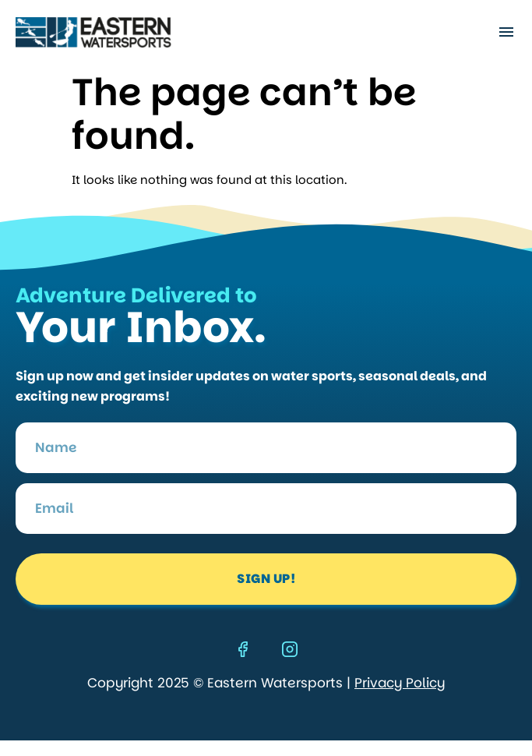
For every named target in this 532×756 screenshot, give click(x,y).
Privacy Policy (400, 683)
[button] (506, 32)
